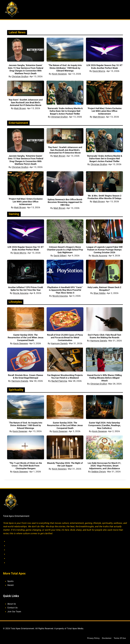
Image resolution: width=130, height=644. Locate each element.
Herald (11, 585)
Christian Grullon (20, 77)
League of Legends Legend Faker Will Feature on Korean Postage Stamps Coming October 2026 (104, 251)
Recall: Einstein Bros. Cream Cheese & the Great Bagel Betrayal (26, 378)
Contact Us (13, 607)
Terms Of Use (119, 638)
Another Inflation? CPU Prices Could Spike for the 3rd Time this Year (26, 290)
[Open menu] (125, 10)
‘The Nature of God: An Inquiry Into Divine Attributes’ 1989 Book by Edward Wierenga (65, 68)
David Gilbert (60, 257)
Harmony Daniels (59, 345)
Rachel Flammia (59, 385)
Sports (11, 581)
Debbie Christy (99, 474)
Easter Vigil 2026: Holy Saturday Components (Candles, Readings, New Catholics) (104, 427)
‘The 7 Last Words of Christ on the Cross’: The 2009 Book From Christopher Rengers (26, 468)
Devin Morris (99, 71)
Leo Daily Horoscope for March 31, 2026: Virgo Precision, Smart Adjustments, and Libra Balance (104, 468)
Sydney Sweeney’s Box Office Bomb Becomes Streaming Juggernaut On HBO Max (65, 203)
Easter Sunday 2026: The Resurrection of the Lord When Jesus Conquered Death (26, 339)
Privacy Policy (92, 638)
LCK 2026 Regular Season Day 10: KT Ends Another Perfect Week (104, 67)
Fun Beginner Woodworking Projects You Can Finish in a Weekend (65, 379)
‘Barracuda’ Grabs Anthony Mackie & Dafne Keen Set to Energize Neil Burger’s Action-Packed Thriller (65, 111)
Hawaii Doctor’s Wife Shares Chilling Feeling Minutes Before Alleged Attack (104, 379)
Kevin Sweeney (59, 74)
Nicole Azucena (100, 257)
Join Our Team (15, 611)
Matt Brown (20, 108)
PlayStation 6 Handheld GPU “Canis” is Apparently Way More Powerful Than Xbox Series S (65, 291)
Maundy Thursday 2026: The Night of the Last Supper (65, 466)
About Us (12, 604)
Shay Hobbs (100, 294)
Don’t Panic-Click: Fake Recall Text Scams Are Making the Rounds (104, 338)
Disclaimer (106, 638)
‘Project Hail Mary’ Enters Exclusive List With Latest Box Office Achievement (104, 111)
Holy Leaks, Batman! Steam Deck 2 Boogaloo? (104, 290)
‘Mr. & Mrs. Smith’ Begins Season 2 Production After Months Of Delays (104, 197)
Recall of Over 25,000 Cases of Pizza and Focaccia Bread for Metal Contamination (65, 339)
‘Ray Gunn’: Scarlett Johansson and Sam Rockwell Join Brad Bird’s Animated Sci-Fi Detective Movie (26, 102)
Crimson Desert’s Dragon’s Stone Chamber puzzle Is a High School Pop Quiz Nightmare (65, 251)
